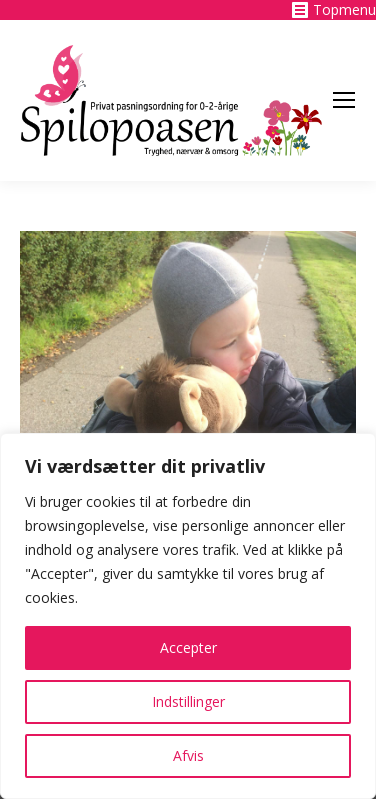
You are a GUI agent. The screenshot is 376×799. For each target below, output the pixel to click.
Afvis (188, 755)
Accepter (188, 647)
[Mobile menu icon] (344, 100)
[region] (188, 616)
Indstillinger (188, 701)
